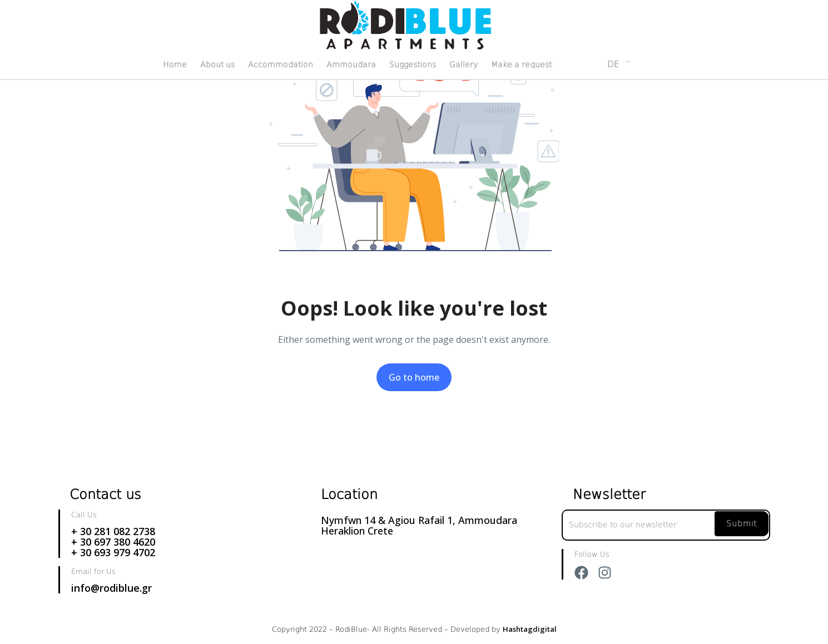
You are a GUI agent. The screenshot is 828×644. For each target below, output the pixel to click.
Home (175, 64)
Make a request (521, 64)
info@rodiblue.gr (111, 588)
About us (217, 64)
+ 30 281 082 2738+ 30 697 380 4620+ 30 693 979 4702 (113, 542)
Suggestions (413, 64)
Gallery (463, 64)
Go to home (414, 377)
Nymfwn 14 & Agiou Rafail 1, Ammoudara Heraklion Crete (419, 525)
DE (613, 64)
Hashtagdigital (530, 629)
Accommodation (281, 64)
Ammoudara (351, 64)
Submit (742, 523)
